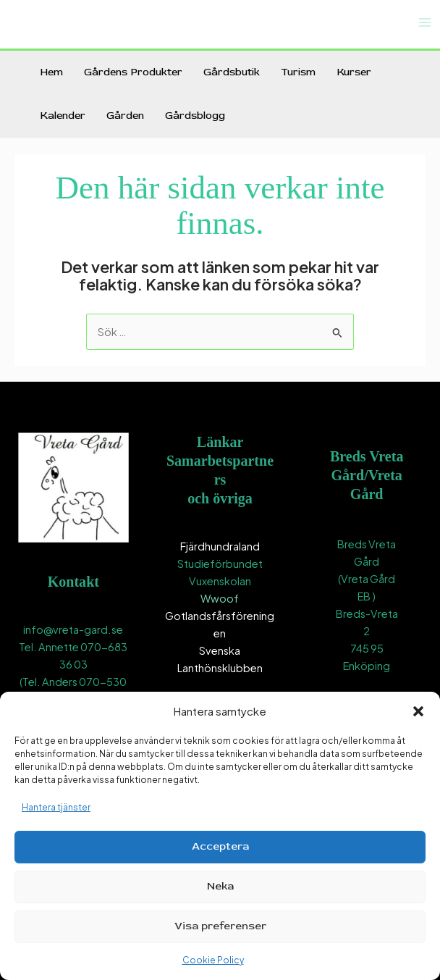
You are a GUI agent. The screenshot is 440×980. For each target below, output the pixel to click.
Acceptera (220, 846)
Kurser (354, 72)
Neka (220, 886)
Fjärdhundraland (220, 546)
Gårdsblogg (195, 116)
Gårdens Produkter (133, 72)
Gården (125, 116)
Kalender (63, 116)
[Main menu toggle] (425, 22)
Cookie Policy (213, 960)
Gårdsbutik (232, 72)
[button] (418, 711)
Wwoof (220, 598)
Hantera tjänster (56, 807)
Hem (51, 72)
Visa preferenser (220, 926)
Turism (298, 72)
